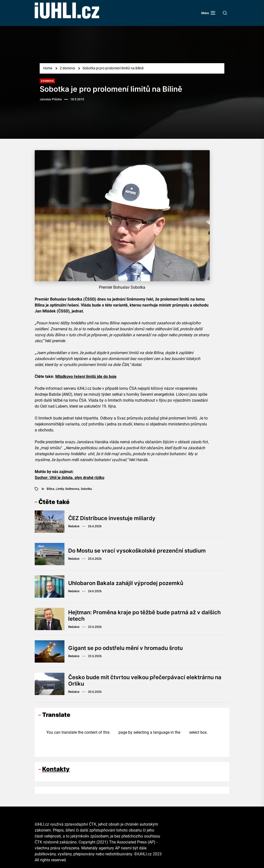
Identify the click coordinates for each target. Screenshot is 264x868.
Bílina (50, 489)
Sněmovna (72, 489)
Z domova (47, 81)
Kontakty (56, 769)
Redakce (74, 526)
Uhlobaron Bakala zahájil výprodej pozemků (126, 583)
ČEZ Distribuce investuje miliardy (112, 518)
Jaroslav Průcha (51, 99)
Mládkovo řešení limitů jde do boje (86, 377)
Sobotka (86, 489)
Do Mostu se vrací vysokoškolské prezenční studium (137, 551)
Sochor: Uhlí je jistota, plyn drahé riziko (70, 478)
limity (60, 489)
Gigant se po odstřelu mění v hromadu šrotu (125, 648)
